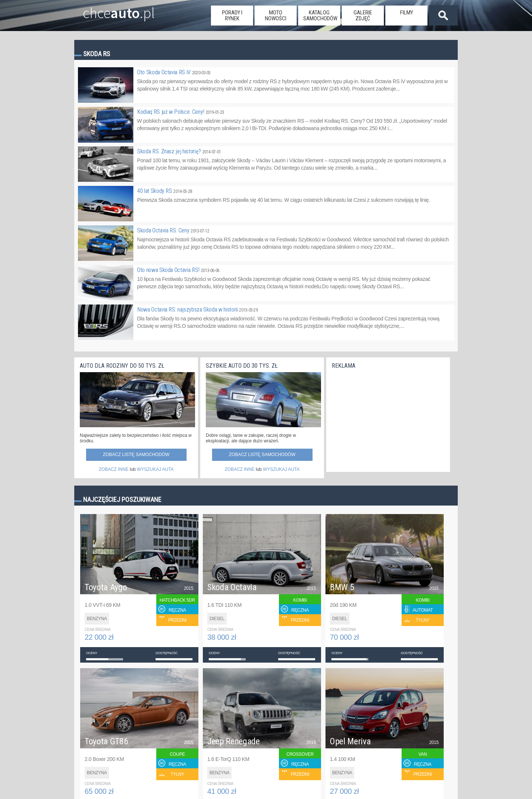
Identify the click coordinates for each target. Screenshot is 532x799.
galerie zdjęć (363, 16)
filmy (407, 13)
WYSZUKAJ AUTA (155, 469)
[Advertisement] (387, 418)
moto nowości (276, 16)
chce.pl (110, 10)
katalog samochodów (320, 16)
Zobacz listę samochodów (136, 455)
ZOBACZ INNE (114, 469)
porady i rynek (232, 16)
